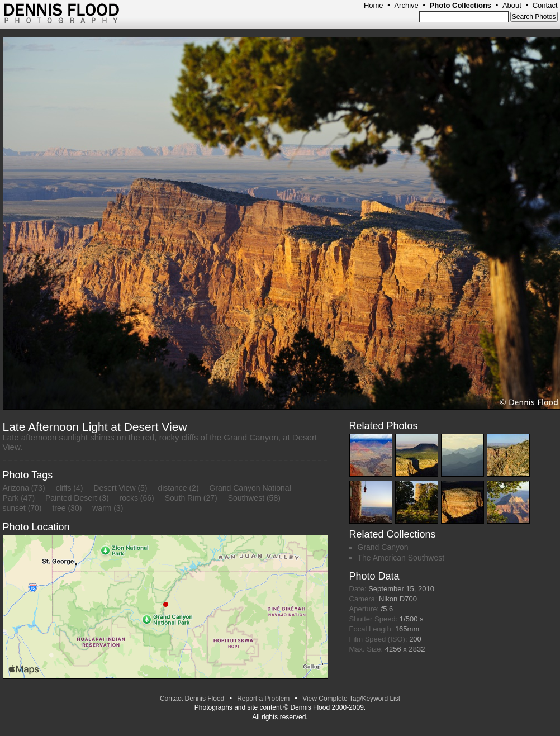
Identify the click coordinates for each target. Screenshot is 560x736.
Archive (406, 5)
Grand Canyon (383, 547)
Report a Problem (263, 699)
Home (374, 5)
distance (172, 488)
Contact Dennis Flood (192, 699)
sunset (14, 508)
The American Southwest (401, 558)
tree (59, 508)
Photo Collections (461, 5)
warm (102, 508)
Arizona (16, 488)
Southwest (246, 498)
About (512, 5)
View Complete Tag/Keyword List (351, 699)
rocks (128, 498)
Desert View (114, 488)
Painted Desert (71, 498)
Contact (545, 5)
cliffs (64, 488)
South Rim (183, 498)
